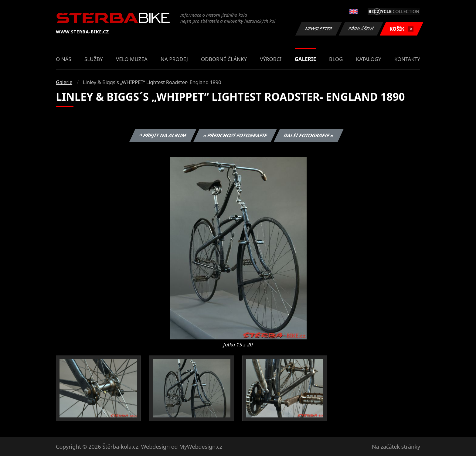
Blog (336, 59)
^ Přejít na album (163, 135)
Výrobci (271, 59)
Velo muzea (132, 59)
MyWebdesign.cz (201, 447)
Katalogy (369, 59)
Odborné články (224, 59)
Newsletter (318, 29)
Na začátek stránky (396, 447)
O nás (64, 59)
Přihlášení (361, 29)
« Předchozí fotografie (235, 135)
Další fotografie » (309, 135)
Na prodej (174, 59)
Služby (94, 59)
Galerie (305, 59)
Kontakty (407, 59)
